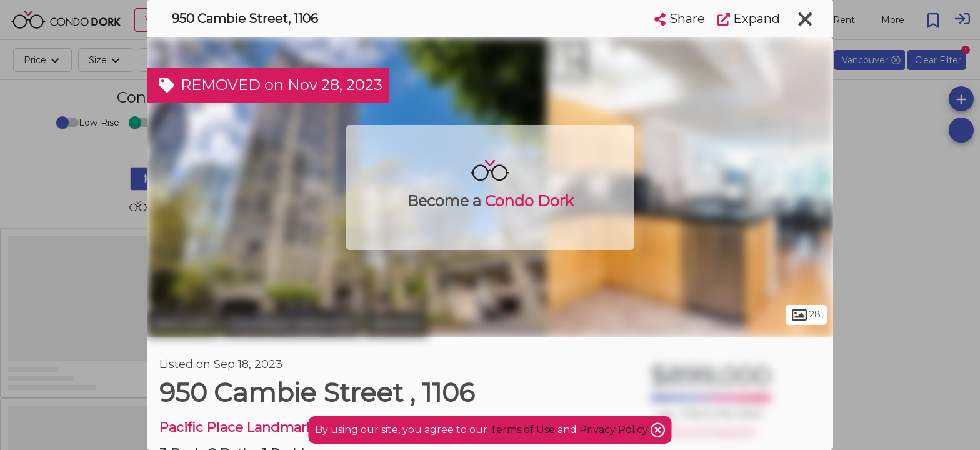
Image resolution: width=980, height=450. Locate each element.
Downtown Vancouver (292, 324)
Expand (749, 19)
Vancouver (183, 324)
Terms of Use (522, 430)
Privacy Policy (615, 430)
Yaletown (396, 324)
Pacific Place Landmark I (241, 427)
